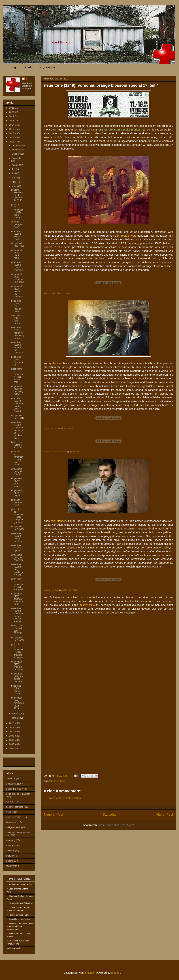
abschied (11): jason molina (16, 319)
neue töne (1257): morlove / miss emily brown (18, 333)
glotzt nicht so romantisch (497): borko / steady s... (18, 211)
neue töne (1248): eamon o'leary (16, 690)
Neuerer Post (54, 815)
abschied (10, 851)
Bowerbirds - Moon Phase (20, 885)
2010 (12, 732)
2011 (12, 727)
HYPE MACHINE (20, 879)
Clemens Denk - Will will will (21, 903)
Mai (14, 178)
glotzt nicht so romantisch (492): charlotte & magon (17, 651)
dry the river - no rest (52, 429)
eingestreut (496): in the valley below (17, 390)
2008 (12, 740)
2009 (12, 736)
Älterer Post (165, 815)
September (17, 158)
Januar (15, 718)
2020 (12, 112)
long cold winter (50, 293)
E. (26, 79)
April (14, 182)
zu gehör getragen (15, 807)
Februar (16, 714)
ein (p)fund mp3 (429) (18, 639)
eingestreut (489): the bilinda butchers (17, 678)
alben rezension (13, 817)
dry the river (68, 429)
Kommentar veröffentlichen (65, 798)
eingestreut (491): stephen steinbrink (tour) (17, 599)
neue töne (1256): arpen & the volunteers (18, 348)
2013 (12, 142)
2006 (12, 748)
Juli (14, 169)
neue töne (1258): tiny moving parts (16, 306)
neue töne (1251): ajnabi (16, 548)
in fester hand (12, 846)
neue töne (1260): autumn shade (16, 235)
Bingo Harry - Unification (19, 919)
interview (10, 856)
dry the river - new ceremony (55, 452)
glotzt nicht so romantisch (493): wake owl (17, 584)
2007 (12, 744)
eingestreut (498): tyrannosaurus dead (17, 278)
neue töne (60, 781)
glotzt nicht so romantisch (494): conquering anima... (17, 516)
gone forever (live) (51, 590)
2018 (12, 121)
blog (13, 67)
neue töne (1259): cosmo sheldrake (17, 266)
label (27, 67)
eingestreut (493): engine (17, 493)
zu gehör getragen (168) (17, 503)
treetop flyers (65, 293)
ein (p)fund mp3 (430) (18, 528)
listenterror (11, 822)
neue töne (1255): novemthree (17, 361)
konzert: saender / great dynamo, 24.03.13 (17, 195)
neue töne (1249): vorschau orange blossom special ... (17, 615)
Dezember (17, 146)
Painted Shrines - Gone (19, 915)
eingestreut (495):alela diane (17, 472)
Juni (14, 173)
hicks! (9, 812)
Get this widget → (15, 948)
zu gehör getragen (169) (17, 224)
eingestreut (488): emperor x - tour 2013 (17, 703)
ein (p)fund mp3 (13, 789)
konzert (9, 802)
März (14, 186)
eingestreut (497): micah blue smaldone (17, 291)
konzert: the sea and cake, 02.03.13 (17, 629)
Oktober (16, 154)
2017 (12, 125)
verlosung (10, 840)
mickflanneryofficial (69, 590)
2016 (12, 129)
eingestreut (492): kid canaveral (17, 558)
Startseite (110, 815)
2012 (12, 723)
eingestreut (11, 784)
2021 (12, 108)
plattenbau (11, 861)
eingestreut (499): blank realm (17, 254)
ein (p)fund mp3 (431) (18, 417)
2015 (12, 133)
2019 (12, 116)
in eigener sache (14, 827)
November (17, 150)
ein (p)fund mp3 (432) (18, 245)
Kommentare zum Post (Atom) (116, 825)
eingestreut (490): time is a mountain (17, 666)
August (15, 165)
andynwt (89, 973)
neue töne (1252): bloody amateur (17, 537)
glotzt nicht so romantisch (18, 794)
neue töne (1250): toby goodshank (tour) (17, 570)
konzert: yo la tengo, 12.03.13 (17, 445)
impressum (47, 67)
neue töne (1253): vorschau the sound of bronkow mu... (17, 430)
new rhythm (11, 866)
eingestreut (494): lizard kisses (17, 482)
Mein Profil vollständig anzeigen (27, 86)
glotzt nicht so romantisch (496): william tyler (17, 375)
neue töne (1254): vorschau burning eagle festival (17, 405)
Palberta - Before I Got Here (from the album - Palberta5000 (20, 926)
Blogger (116, 973)
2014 (12, 138)
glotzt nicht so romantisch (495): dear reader (17, 458)
